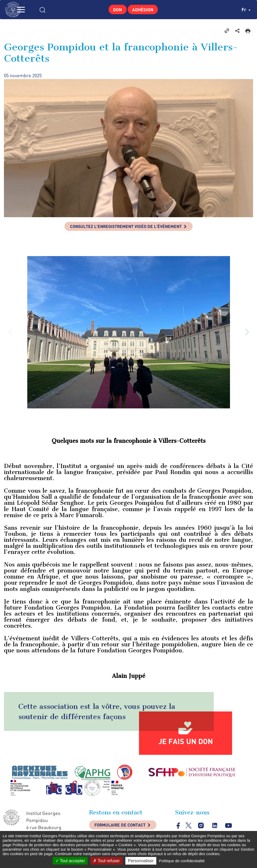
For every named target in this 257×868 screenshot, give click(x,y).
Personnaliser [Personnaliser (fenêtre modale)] (141, 861)
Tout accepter (70, 861)
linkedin (216, 828)
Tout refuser (106, 861)
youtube (230, 828)
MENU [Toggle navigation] (30, 10)
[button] (247, 334)
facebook (178, 828)
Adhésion (145, 9)
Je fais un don (186, 743)
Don (115, 9)
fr (246, 9)
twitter (189, 828)
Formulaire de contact (125, 828)
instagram (202, 828)
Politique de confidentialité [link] (182, 861)
